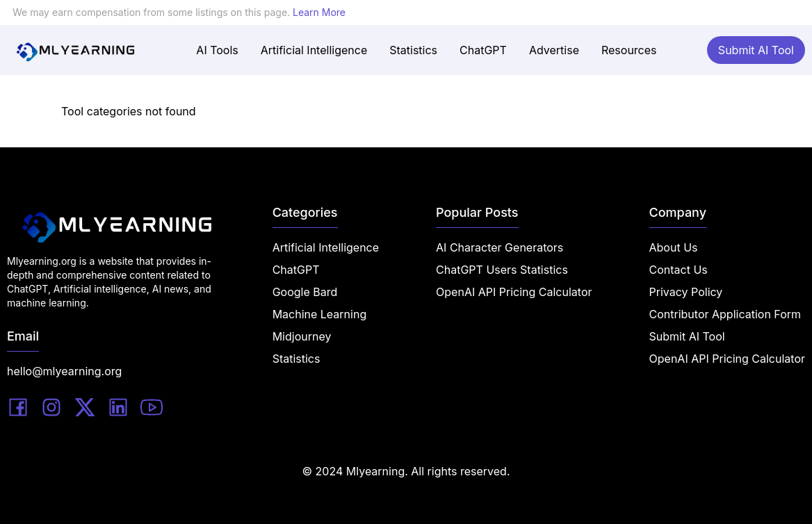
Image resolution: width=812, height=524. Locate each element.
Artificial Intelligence (314, 50)
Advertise (554, 50)
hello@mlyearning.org (64, 371)
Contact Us (679, 270)
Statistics (413, 50)
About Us (674, 247)
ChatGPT (483, 50)
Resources (629, 50)
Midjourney (302, 336)
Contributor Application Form (725, 314)
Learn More (319, 12)
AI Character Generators (500, 247)
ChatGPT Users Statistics (502, 270)
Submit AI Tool (756, 50)
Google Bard (305, 292)
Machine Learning (320, 314)
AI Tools (217, 50)
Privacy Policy (686, 292)
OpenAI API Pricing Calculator (514, 292)
